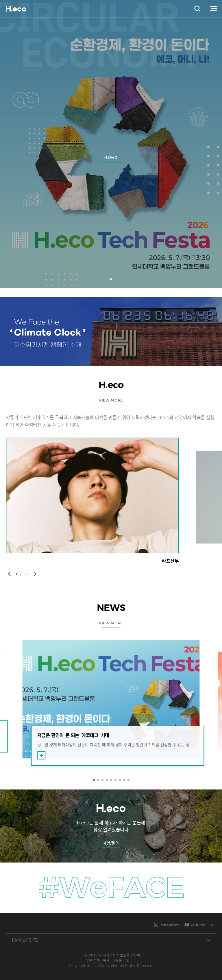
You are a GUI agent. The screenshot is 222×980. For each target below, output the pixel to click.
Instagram (166, 925)
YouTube (195, 925)
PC (214, 925)
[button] (111, 279)
